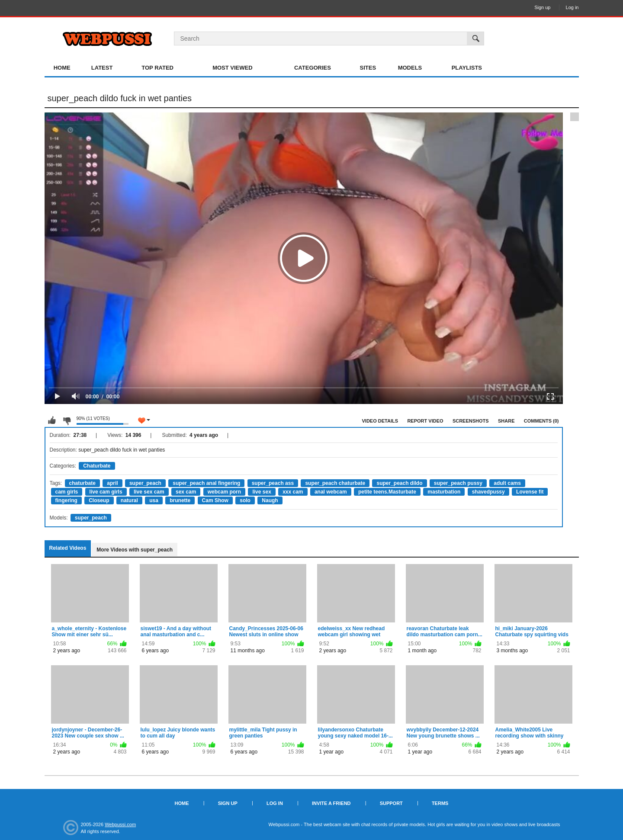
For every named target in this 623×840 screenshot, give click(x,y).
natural (129, 500)
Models (410, 68)
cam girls (67, 492)
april (112, 483)
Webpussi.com (120, 824)
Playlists (467, 68)
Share (506, 421)
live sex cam (149, 492)
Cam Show (215, 500)
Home (62, 68)
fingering (66, 500)
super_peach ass (273, 483)
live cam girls (106, 492)
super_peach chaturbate (335, 483)
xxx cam (293, 492)
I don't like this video (67, 420)
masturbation (444, 492)
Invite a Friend (331, 803)
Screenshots (471, 421)
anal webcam (331, 492)
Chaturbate (97, 466)
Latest (102, 68)
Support (391, 803)
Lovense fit (530, 492)
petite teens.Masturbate (387, 492)
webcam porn (224, 492)
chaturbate (82, 483)
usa (154, 500)
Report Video (425, 421)
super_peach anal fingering (206, 483)
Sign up (542, 7)
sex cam (186, 492)
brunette (180, 500)
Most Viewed (232, 68)
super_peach (145, 483)
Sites (368, 68)
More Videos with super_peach (135, 550)
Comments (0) (541, 421)
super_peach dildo (399, 483)
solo (245, 500)
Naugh (270, 500)
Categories (313, 68)
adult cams (507, 483)
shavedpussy (488, 492)
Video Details (380, 421)
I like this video (52, 420)
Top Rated (157, 68)
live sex (262, 492)
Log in (572, 7)
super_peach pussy (458, 483)
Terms (440, 803)
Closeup (99, 500)
